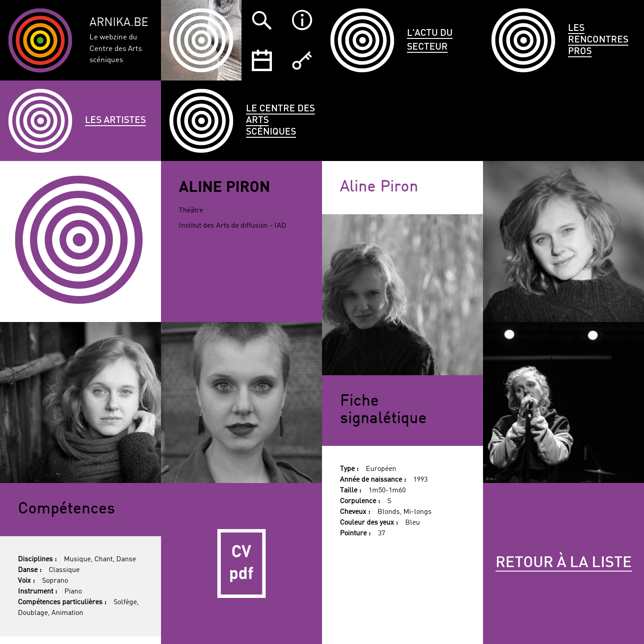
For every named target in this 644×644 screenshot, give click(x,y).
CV (241, 563)
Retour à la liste (564, 563)
